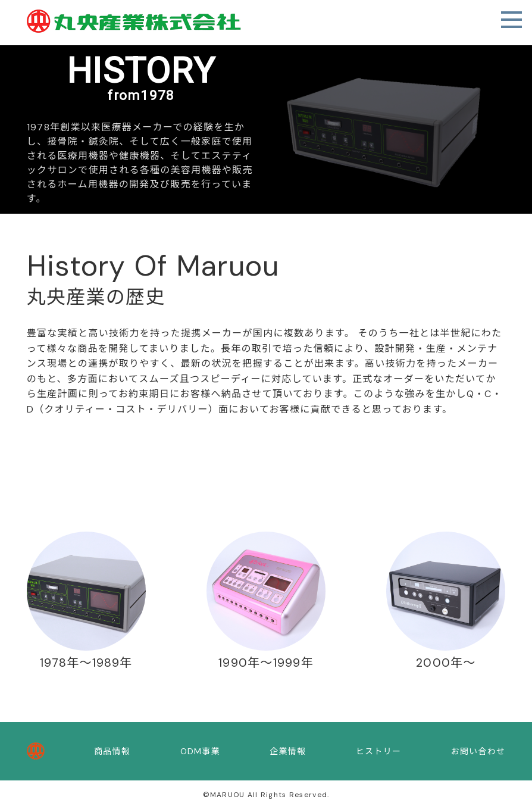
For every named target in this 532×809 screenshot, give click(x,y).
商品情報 (112, 751)
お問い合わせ (478, 751)
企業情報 (288, 751)
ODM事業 (200, 751)
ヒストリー (378, 751)
